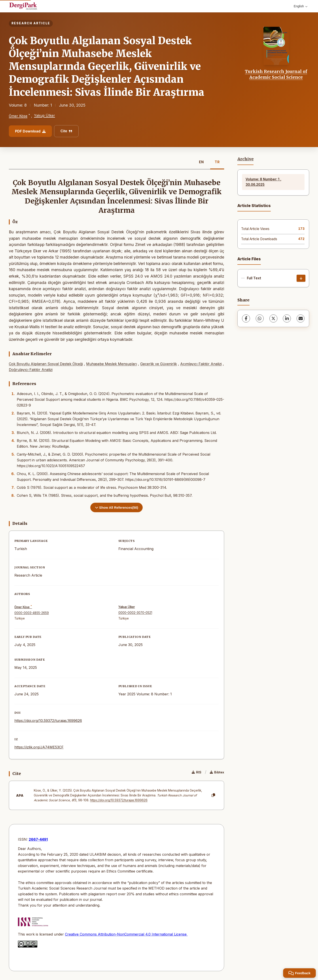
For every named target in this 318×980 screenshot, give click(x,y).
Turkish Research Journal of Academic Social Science (276, 74)
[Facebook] (246, 318)
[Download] (301, 278)
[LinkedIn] (287, 318)
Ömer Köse (18, 116)
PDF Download (30, 131)
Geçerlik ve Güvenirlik (159, 364)
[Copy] (213, 795)
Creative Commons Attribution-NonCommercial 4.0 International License (126, 934)
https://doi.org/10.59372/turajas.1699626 (48, 721)
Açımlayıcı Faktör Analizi (201, 364)
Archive (245, 159)
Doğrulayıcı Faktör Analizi (31, 370)
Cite (66, 131)
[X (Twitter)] (273, 318)
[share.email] (301, 318)
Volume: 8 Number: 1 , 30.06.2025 (263, 182)
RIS (197, 772)
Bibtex (217, 772)
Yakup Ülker (44, 115)
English (301, 6)
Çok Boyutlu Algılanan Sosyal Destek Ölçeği (46, 364)
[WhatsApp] (260, 318)
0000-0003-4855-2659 (32, 613)
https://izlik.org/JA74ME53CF (39, 747)
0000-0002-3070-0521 (135, 613)
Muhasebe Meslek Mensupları (112, 364)
